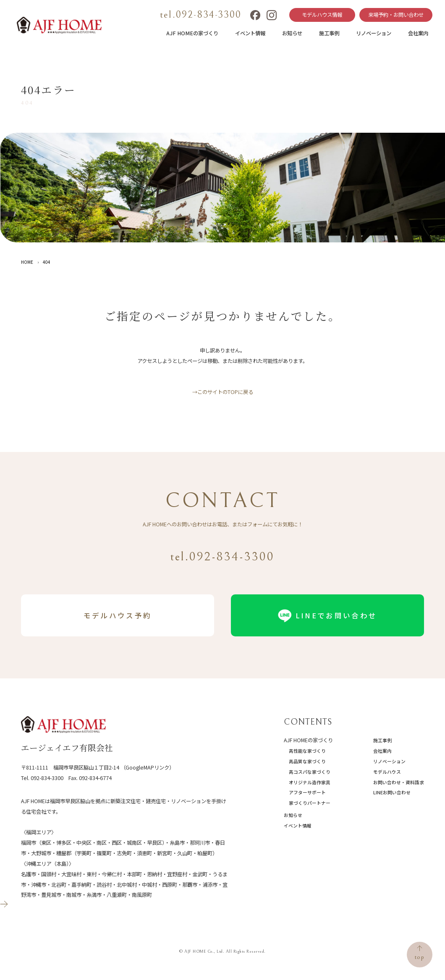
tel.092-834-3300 (201, 15)
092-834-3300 (47, 778)
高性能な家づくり (307, 751)
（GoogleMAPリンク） (147, 767)
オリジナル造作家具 (310, 782)
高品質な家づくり (307, 761)
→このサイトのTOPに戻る (223, 392)
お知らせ (292, 33)
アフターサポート (307, 792)
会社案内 (418, 33)
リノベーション (374, 33)
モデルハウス (387, 772)
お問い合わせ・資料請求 (399, 782)
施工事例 (329, 33)
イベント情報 (250, 33)
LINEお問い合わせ (392, 792)
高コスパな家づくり (310, 772)
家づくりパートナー (310, 803)
